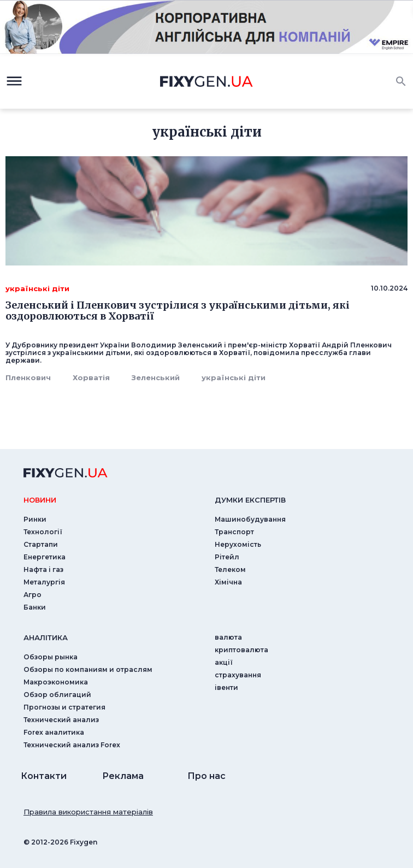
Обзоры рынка (51, 657)
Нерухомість (238, 544)
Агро (33, 595)
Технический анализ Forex (72, 745)
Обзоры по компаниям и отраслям (88, 669)
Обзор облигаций (57, 695)
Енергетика (45, 557)
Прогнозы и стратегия (64, 707)
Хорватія (91, 377)
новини (40, 500)
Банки (35, 607)
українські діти (234, 377)
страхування (238, 675)
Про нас (206, 776)
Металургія (44, 582)
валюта (228, 637)
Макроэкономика (56, 682)
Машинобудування (250, 519)
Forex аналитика (54, 732)
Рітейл (227, 557)
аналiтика (46, 637)
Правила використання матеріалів (88, 812)
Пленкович (28, 377)
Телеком (230, 569)
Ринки (35, 519)
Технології (43, 532)
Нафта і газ (43, 569)
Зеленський (156, 377)
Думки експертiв (250, 500)
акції (224, 662)
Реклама (123, 776)
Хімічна (228, 582)
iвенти (226, 687)
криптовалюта (241, 650)
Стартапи (41, 544)
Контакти (44, 776)
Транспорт (234, 532)
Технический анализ (61, 720)
